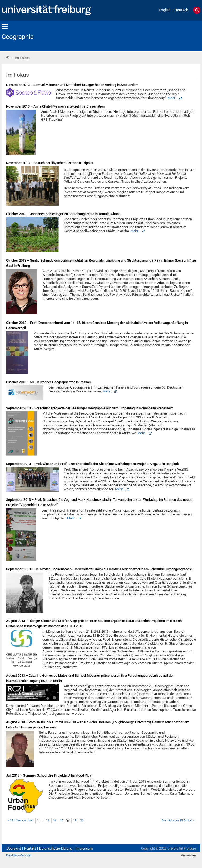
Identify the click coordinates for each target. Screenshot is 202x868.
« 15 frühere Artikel (20, 821)
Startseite (8, 57)
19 (75, 821)
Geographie (18, 37)
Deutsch (181, 10)
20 (82, 821)
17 (62, 821)
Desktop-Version (19, 855)
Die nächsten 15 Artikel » (178, 821)
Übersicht (14, 848)
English (165, 10)
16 (54, 821)
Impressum (84, 848)
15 (47, 821)
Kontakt (30, 848)
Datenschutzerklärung (56, 848)
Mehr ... (173, 98)
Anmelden (188, 855)
